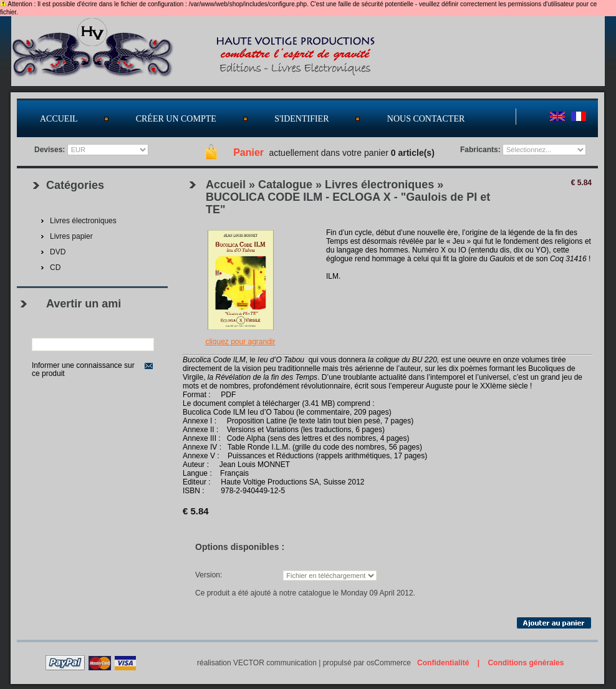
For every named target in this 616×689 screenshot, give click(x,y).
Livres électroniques (379, 185)
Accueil (59, 119)
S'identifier (301, 119)
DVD (58, 252)
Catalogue (285, 185)
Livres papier (71, 236)
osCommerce (389, 663)
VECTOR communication (275, 663)
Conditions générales (526, 663)
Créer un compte (176, 119)
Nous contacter (426, 119)
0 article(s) (413, 153)
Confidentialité (443, 663)
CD (55, 267)
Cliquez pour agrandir (240, 342)
